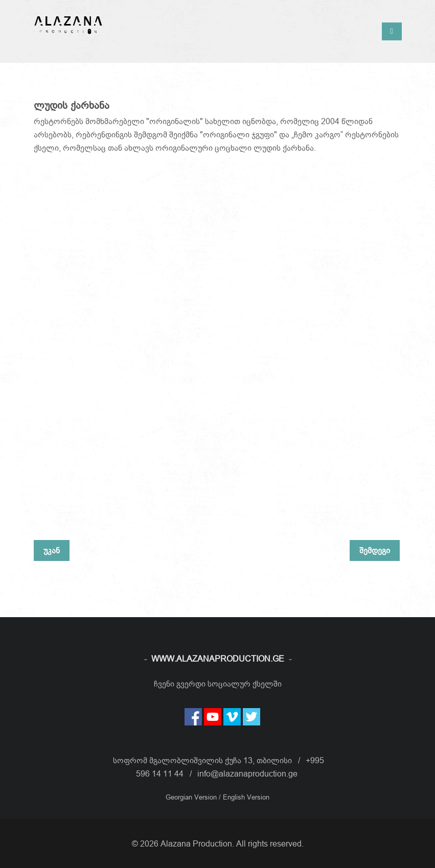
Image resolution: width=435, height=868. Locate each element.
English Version (246, 797)
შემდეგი (375, 550)
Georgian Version (192, 797)
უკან (52, 550)
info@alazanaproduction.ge (247, 773)
